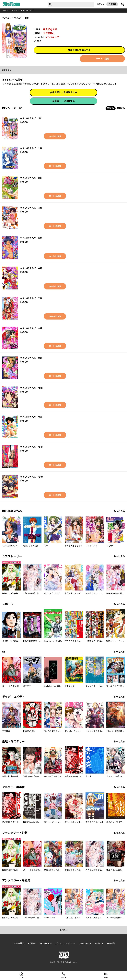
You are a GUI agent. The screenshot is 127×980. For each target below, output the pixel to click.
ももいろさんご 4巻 (31, 208)
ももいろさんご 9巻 (31, 358)
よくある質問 (18, 943)
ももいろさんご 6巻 (31, 268)
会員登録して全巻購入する (63, 92)
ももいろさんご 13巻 (31, 477)
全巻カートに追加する (63, 101)
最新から (121, 108)
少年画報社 (49, 33)
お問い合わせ (85, 943)
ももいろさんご (27, 10)
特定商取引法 (46, 943)
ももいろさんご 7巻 (31, 298)
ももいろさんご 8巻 (31, 328)
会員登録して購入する (79, 50)
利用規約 (32, 943)
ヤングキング (52, 37)
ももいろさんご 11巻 (31, 417)
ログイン (101, 4)
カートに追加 (102, 59)
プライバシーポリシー (65, 943)
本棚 (106, 977)
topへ (64, 930)
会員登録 (112, 4)
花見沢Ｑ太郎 (50, 29)
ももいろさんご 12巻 (31, 447)
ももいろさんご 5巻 (31, 238)
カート (63, 977)
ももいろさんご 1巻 (31, 118)
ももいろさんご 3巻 (31, 178)
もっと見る (119, 511)
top (4, 10)
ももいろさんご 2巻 (31, 148)
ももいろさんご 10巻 (32, 388)
